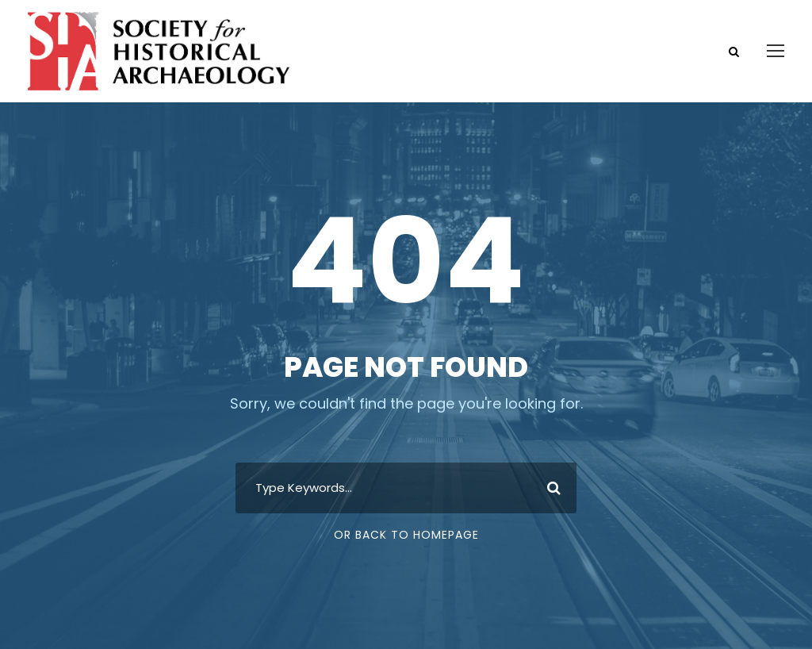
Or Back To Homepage (406, 535)
